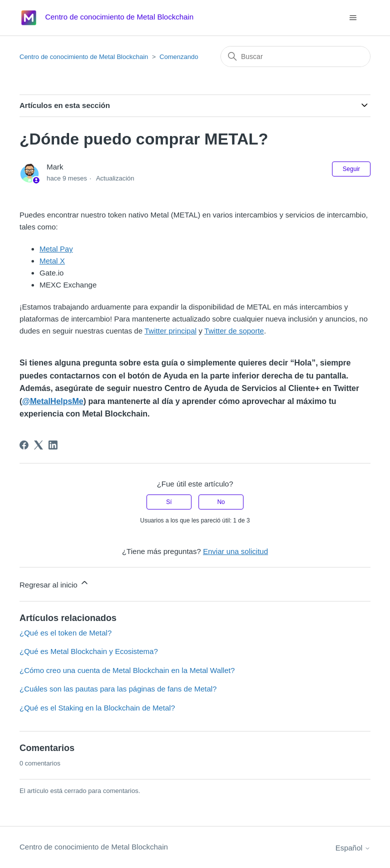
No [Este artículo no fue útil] (221, 502)
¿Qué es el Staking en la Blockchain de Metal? (97, 708)
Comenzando (179, 57)
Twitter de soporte (234, 331)
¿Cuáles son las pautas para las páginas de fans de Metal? (118, 689)
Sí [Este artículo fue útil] (169, 502)
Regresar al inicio (54, 583)
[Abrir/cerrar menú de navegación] (353, 18)
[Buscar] (295, 56)
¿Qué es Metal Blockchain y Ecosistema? (89, 651)
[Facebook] (24, 445)
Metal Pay (56, 249)
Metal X (52, 261)
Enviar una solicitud (235, 551)
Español (353, 848)
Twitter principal (170, 331)
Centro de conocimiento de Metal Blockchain (84, 57)
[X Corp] (38, 445)
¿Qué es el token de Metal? (65, 633)
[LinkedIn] (53, 445)
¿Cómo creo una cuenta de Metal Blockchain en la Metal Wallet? (127, 670)
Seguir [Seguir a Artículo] (351, 169)
